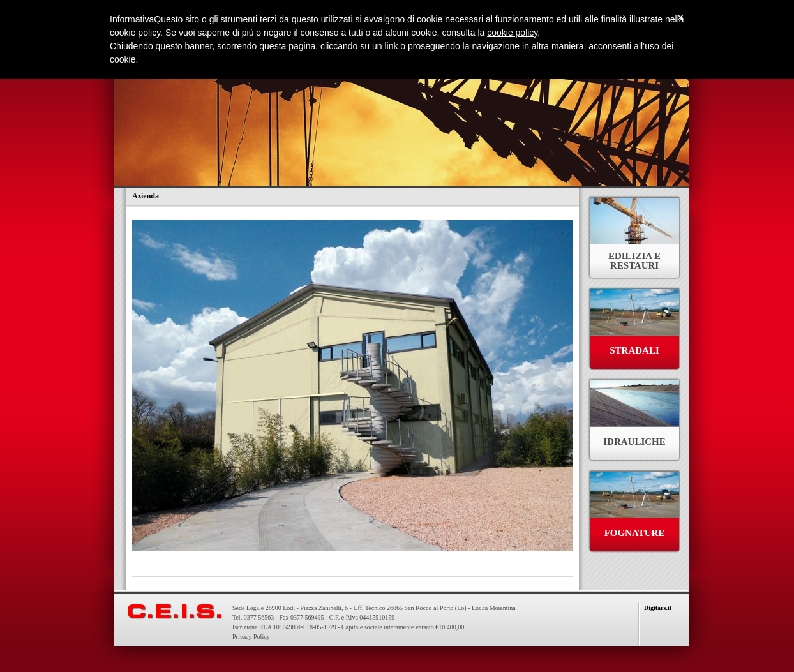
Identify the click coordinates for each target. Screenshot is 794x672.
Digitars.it (658, 608)
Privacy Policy (251, 637)
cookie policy (512, 33)
